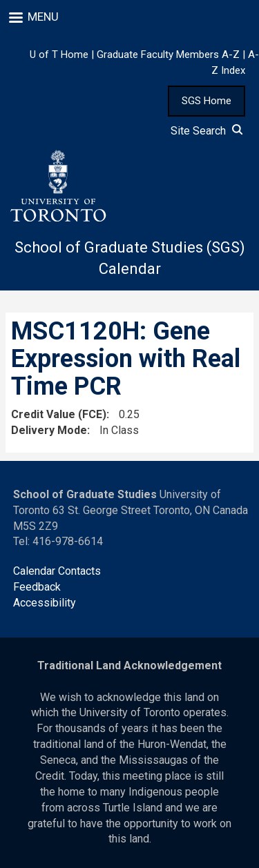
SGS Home (207, 101)
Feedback (37, 587)
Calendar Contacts (57, 571)
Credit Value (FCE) (59, 414)
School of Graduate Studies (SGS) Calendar (130, 258)
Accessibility (45, 603)
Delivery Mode (49, 430)
